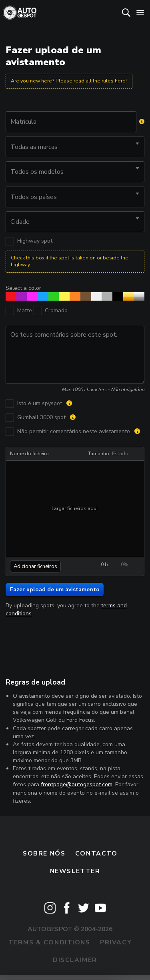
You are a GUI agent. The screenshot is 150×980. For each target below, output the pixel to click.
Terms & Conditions (49, 942)
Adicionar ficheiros (35, 566)
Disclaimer (75, 960)
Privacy (116, 942)
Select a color (23, 288)
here (120, 81)
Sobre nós (44, 853)
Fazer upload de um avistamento (55, 589)
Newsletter (75, 871)
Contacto (96, 853)
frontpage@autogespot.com (77, 784)
